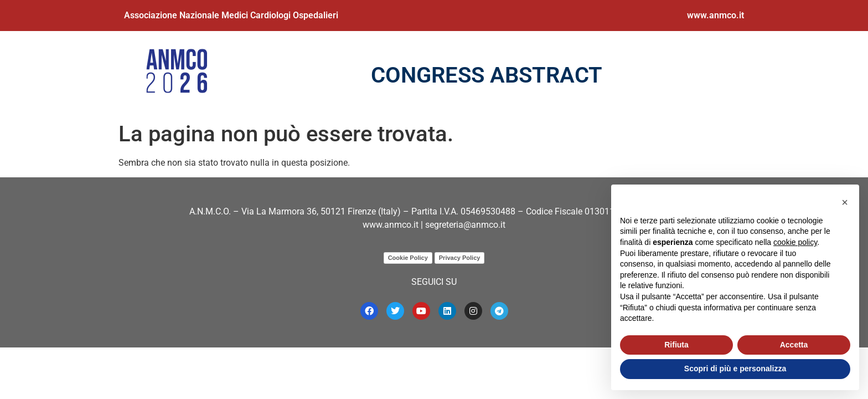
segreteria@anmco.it (465, 225)
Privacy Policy (460, 258)
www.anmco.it (715, 15)
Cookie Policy (408, 258)
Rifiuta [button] (676, 345)
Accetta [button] (794, 345)
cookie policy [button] (795, 242)
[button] (845, 202)
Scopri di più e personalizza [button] (735, 369)
